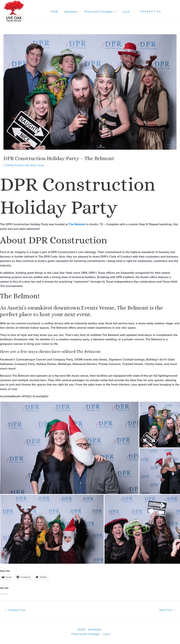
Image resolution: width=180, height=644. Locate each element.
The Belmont (77, 224)
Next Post (167, 610)
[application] (114, 11)
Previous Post (15, 610)
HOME (55, 11)
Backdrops (72, 11)
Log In (125, 11)
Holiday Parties (14, 165)
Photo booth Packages (100, 11)
